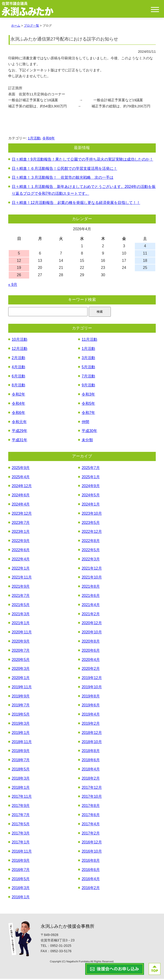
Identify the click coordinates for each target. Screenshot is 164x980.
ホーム (16, 27)
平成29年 (20, 432)
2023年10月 (92, 514)
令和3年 (88, 395)
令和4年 (18, 405)
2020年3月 (21, 670)
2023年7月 (21, 524)
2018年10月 (92, 743)
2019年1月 (21, 734)
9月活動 (88, 386)
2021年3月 (21, 615)
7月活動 (88, 377)
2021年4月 (91, 606)
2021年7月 (21, 597)
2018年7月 (21, 761)
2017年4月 (91, 825)
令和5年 (88, 405)
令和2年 (18, 395)
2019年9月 (21, 697)
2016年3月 (21, 889)
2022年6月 (21, 551)
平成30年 (89, 432)
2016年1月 (21, 898)
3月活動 (88, 359)
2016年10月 (92, 852)
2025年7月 (91, 469)
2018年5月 (21, 770)
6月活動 (18, 377)
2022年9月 (21, 542)
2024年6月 (21, 496)
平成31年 (20, 441)
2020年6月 (91, 651)
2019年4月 (91, 715)
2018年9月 (21, 752)
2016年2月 (91, 889)
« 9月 (13, 286)
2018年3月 (21, 779)
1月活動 (34, 139)
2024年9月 (91, 487)
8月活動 (18, 386)
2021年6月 (91, 597)
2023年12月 (22, 514)
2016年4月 (91, 880)
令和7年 (88, 414)
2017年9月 (21, 807)
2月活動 (18, 359)
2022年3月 (91, 560)
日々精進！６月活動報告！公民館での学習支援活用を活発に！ (64, 169)
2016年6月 (91, 871)
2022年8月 (91, 542)
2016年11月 (22, 852)
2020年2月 (91, 670)
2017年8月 (91, 807)
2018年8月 (91, 752)
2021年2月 (91, 615)
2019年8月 (91, 697)
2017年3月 (21, 834)
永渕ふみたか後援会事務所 (68, 927)
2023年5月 (91, 524)
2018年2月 (91, 779)
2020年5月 (21, 661)
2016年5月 (21, 880)
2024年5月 (91, 496)
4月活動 (18, 368)
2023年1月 (21, 533)
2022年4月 (21, 560)
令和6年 (49, 139)
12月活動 (20, 350)
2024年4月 (21, 505)
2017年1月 (21, 843)
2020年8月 (91, 642)
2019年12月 (92, 679)
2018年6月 (91, 761)
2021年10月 (92, 578)
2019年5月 (21, 715)
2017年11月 (22, 798)
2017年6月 (91, 816)
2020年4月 (91, 661)
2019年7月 (21, 706)
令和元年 (19, 423)
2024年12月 (22, 487)
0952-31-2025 (61, 947)
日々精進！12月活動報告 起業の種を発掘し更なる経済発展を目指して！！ (76, 204)
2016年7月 (21, 871)
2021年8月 (91, 588)
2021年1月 (21, 624)
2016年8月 (91, 862)
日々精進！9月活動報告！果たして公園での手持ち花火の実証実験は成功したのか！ (82, 160)
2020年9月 (21, 642)
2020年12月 (92, 624)
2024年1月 (91, 505)
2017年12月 (92, 788)
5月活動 (88, 368)
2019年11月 (22, 688)
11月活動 (89, 341)
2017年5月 (21, 825)
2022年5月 (91, 551)
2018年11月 (22, 743)
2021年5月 (21, 606)
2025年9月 (21, 469)
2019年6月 (91, 706)
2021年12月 (92, 569)
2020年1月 (21, 679)
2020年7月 (21, 651)
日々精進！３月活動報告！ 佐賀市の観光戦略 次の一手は (63, 179)
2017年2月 (91, 834)
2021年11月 (22, 578)
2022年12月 (92, 533)
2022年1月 (21, 569)
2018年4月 (91, 770)
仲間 (85, 423)
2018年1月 (21, 788)
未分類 (87, 441)
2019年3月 (21, 725)
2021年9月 (21, 588)
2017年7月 (21, 816)
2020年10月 (92, 633)
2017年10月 (92, 798)
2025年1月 (91, 478)
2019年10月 (92, 688)
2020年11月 (22, 633)
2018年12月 (92, 734)
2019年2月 (91, 725)
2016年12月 (92, 843)
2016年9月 (21, 862)
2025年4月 (21, 478)
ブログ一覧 (31, 27)
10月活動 (20, 341)
